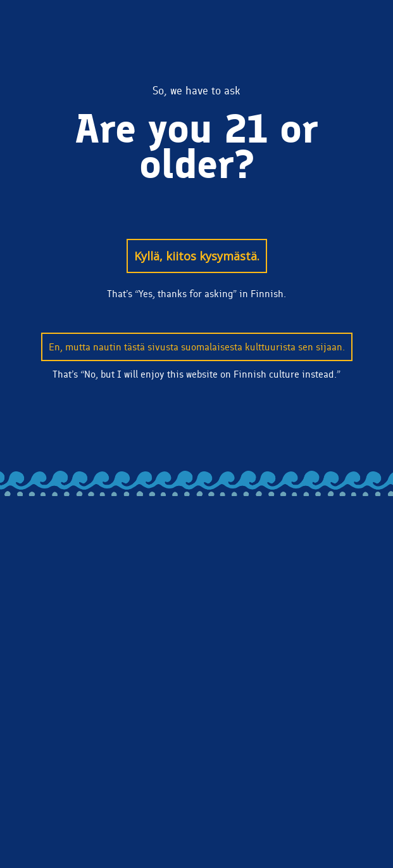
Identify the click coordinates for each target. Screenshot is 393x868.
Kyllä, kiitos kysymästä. (197, 256)
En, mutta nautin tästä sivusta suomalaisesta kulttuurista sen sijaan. (197, 347)
